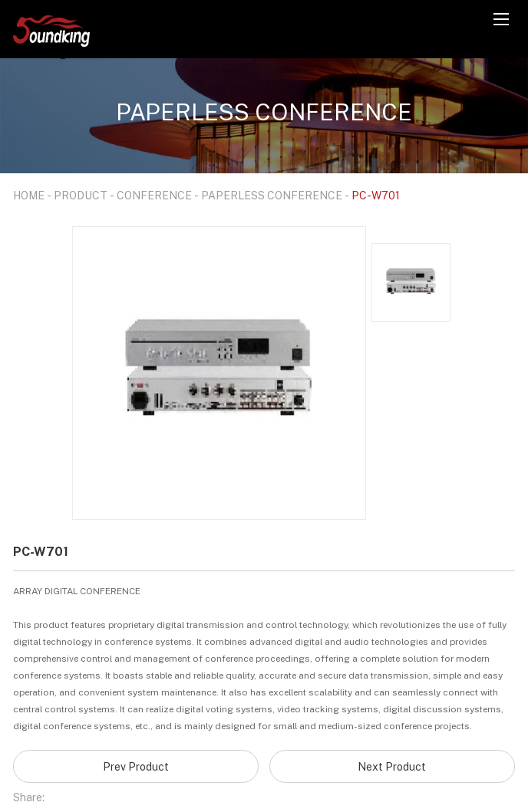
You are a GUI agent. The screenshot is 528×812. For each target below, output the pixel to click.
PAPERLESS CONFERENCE (272, 195)
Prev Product (136, 766)
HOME (29, 195)
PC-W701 (376, 195)
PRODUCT (81, 195)
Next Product (392, 766)
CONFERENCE (154, 195)
